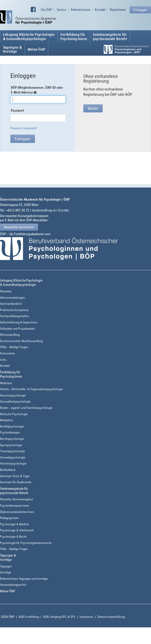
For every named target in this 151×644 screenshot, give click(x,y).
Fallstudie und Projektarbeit (17, 329)
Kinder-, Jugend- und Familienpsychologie (26, 408)
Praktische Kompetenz (14, 310)
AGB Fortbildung (29, 617)
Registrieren (118, 10)
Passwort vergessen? (24, 128)
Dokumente (7, 353)
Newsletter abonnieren (19, 227)
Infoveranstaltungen (12, 298)
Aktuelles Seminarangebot (16, 499)
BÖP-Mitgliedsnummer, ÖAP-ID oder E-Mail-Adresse (37, 90)
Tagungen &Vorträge (12, 49)
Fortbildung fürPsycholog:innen (74, 37)
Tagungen (6, 566)
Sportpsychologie (11, 445)
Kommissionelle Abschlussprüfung (21, 341)
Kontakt (100, 10)
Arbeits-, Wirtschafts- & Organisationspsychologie (31, 389)
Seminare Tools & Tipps (15, 476)
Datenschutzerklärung (111, 617)
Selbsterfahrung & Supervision (19, 322)
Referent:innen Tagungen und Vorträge (24, 579)
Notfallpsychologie (12, 426)
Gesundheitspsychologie (15, 401)
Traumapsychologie (12, 451)
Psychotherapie (10, 432)
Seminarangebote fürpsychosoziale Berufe (110, 37)
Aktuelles (6, 291)
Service (61, 10)
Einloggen (140, 10)
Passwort (17, 110)
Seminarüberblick (11, 304)
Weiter (93, 108)
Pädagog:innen (9, 518)
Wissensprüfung (10, 335)
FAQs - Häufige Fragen (14, 347)
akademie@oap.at (44, 210)
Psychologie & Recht (13, 536)
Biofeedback (8, 470)
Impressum (86, 617)
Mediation (6, 420)
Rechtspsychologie (12, 439)
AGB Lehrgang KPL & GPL (59, 617)
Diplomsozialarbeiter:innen (17, 512)
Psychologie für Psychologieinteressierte (26, 543)
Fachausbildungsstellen (14, 316)
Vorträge (6, 572)
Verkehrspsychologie (13, 463)
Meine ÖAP (37, 49)
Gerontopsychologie (13, 395)
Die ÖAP (46, 10)
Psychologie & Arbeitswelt (17, 530)
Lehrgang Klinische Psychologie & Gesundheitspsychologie (29, 37)
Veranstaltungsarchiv (13, 585)
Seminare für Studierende (16, 482)
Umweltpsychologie (13, 457)
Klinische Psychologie (14, 414)
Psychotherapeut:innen (14, 505)
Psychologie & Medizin (14, 524)
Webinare (6, 383)
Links (3, 360)
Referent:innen (81, 10)
